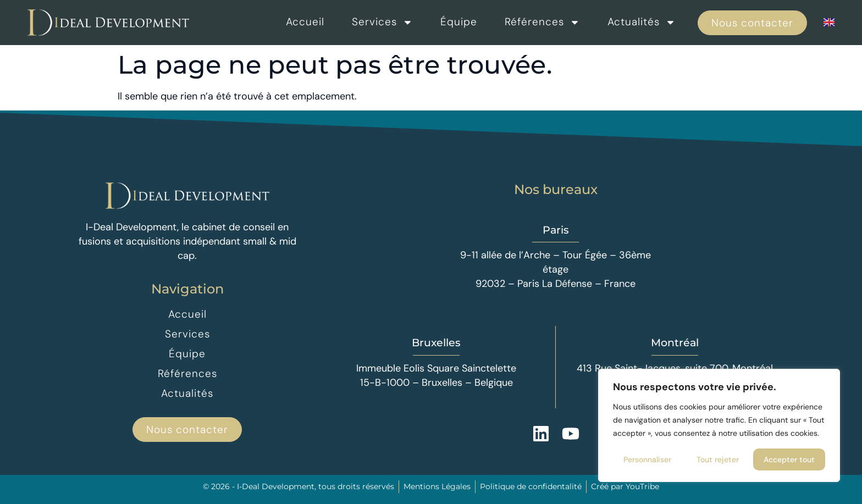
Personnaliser (647, 459)
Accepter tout (789, 459)
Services (382, 22)
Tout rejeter (718, 459)
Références (542, 22)
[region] (719, 425)
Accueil (305, 22)
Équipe (459, 22)
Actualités (642, 22)
